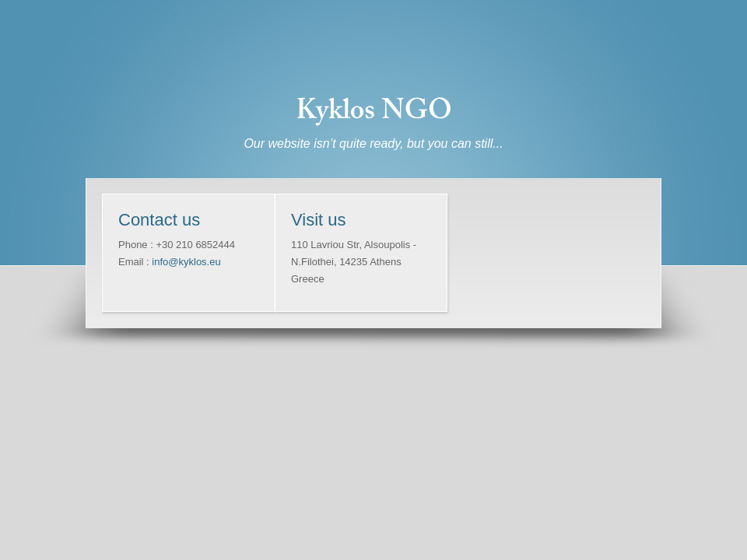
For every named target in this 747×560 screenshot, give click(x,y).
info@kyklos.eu (186, 262)
